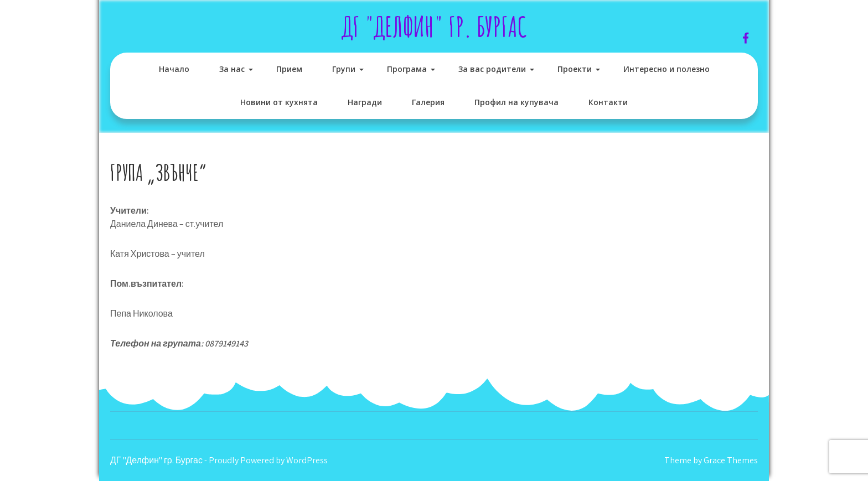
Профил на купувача (516, 102)
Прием (289, 69)
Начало (174, 69)
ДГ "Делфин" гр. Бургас (434, 26)
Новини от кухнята (279, 102)
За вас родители (492, 69)
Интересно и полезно (666, 69)
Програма (407, 69)
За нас (232, 69)
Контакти (608, 102)
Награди (365, 102)
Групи (344, 69)
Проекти (575, 69)
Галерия (428, 102)
